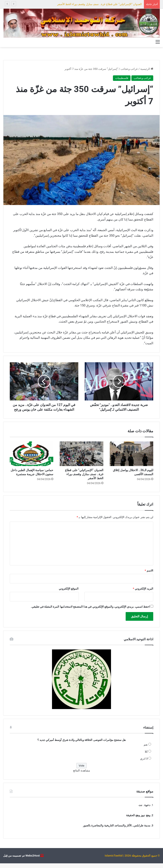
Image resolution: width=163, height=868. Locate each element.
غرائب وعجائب (129, 69)
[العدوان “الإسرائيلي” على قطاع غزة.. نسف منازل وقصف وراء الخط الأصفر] (81, 458)
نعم (146, 749)
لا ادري (144, 763)
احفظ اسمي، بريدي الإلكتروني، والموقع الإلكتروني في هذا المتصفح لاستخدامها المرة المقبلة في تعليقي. (90, 611)
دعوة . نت (144, 810)
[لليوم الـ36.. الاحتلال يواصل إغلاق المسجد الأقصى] (131, 458)
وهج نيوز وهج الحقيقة (138, 820)
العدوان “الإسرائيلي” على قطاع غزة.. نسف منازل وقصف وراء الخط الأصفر (99, 4)
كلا (146, 756)
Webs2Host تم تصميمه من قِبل (21, 860)
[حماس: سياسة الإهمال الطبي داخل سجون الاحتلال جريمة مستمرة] (32, 458)
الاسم (149, 575)
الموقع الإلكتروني (69, 593)
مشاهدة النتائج (81, 775)
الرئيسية (147, 69)
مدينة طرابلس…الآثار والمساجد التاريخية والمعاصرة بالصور (117, 830)
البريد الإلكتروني (143, 593)
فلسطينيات (122, 78)
